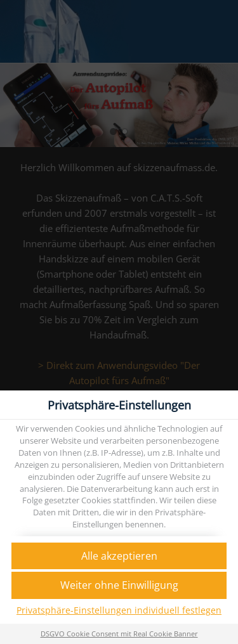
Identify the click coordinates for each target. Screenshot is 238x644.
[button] (119, 556)
